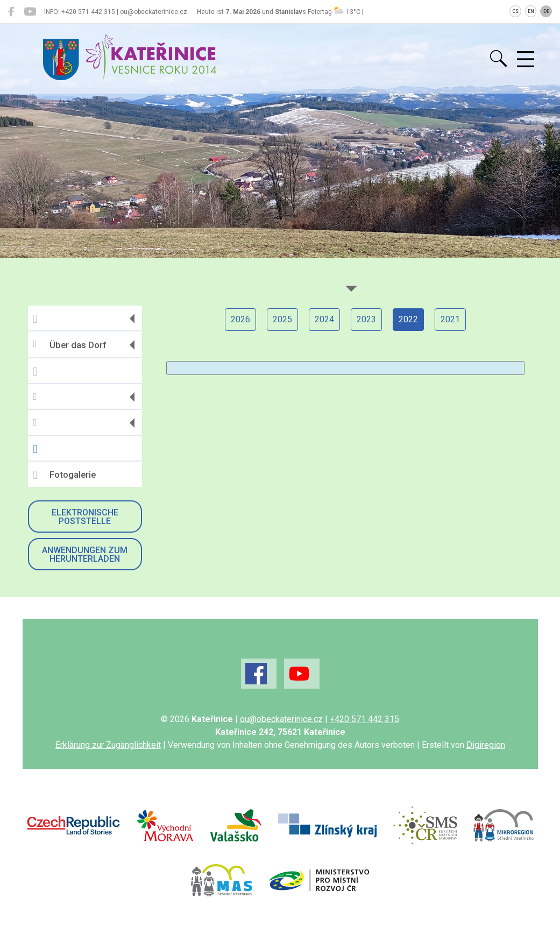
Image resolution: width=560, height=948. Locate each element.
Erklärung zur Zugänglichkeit (108, 745)
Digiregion (486, 745)
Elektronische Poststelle (85, 517)
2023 (366, 319)
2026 (240, 319)
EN (531, 11)
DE (546, 11)
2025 (282, 319)
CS (515, 11)
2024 (324, 319)
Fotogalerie (65, 475)
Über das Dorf (70, 345)
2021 (450, 319)
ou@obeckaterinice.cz (281, 719)
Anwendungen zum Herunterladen (85, 554)
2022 (408, 319)
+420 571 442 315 (364, 719)
